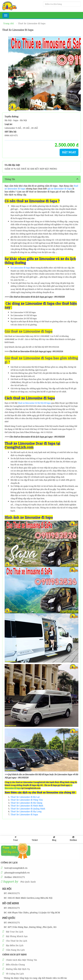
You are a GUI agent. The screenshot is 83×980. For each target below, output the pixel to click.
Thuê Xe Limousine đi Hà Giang (26, 803)
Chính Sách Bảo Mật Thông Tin (21, 960)
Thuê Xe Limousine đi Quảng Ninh (28, 809)
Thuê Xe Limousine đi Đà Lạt (25, 797)
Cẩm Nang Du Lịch (15, 950)
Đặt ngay (69, 152)
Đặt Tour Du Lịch (15, 932)
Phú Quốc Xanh (28, 882)
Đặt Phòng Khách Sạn (17, 936)
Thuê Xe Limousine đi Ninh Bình (27, 806)
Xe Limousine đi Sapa (20, 268)
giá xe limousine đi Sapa (60, 189)
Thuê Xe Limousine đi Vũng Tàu (27, 800)
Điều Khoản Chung (15, 965)
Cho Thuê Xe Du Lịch (17, 941)
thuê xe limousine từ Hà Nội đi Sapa (35, 403)
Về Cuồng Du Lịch (15, 974)
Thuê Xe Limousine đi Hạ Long (26, 811)
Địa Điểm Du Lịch (15, 945)
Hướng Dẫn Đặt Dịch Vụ (18, 969)
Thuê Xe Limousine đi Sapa (24, 814)
